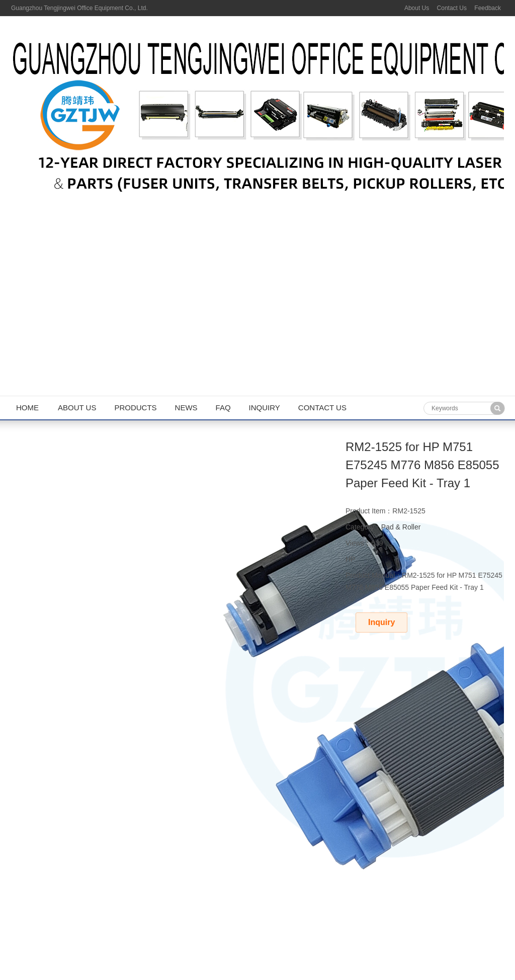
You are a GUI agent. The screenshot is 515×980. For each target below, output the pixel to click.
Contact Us (452, 8)
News (186, 408)
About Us (417, 8)
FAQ (223, 408)
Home (27, 408)
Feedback (488, 8)
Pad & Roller (401, 527)
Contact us (322, 408)
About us (77, 408)
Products (135, 408)
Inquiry (265, 408)
